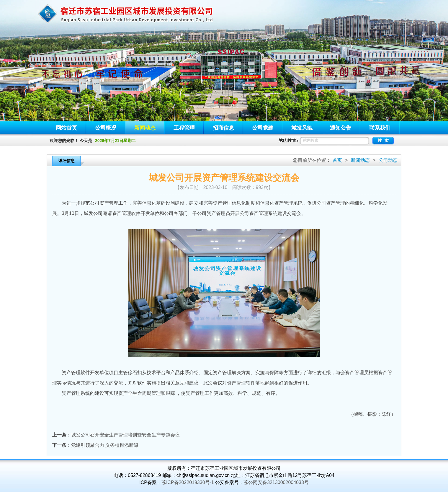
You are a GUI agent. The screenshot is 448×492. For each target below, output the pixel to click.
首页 (337, 160)
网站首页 (66, 128)
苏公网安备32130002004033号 (276, 482)
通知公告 (341, 128)
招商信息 (223, 128)
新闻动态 (145, 128)
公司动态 (388, 160)
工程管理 (184, 128)
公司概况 (106, 128)
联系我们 (380, 128)
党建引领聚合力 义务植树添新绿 (105, 445)
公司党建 (263, 128)
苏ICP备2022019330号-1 (188, 482)
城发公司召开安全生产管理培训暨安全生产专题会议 (125, 435)
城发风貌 (302, 128)
